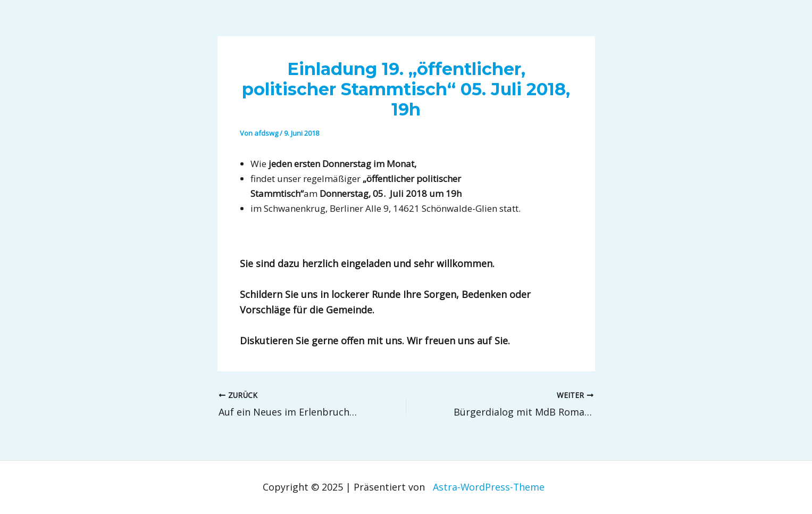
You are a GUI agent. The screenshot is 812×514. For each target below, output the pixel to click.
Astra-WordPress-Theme (489, 487)
